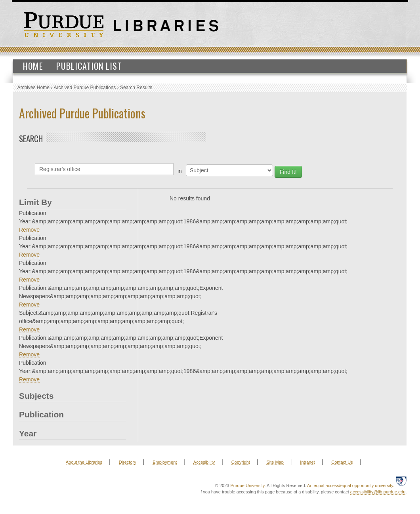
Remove (29, 230)
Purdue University (247, 485)
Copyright (241, 462)
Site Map (275, 462)
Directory (128, 462)
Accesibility (204, 462)
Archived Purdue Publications (85, 88)
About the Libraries (84, 462)
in (180, 171)
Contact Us (342, 462)
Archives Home (33, 88)
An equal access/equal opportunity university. (351, 485)
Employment (165, 462)
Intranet (307, 462)
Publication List (89, 66)
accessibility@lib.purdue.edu (378, 492)
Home (33, 66)
